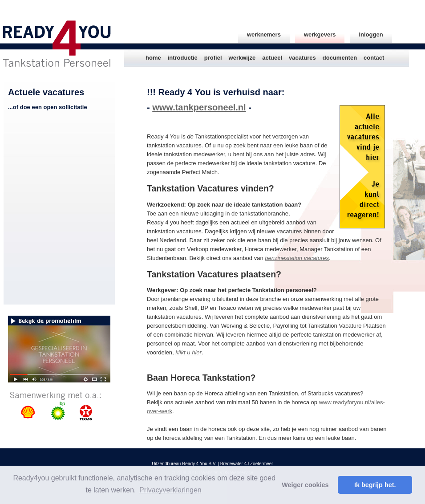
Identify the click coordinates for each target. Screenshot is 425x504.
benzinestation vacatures (297, 258)
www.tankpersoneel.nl (199, 107)
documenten (340, 58)
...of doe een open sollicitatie (48, 107)
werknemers (264, 35)
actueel (272, 58)
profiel (213, 58)
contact (374, 58)
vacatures (302, 58)
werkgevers (320, 35)
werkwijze (242, 58)
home (153, 58)
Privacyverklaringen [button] (170, 490)
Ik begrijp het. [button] (375, 485)
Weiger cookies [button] (305, 485)
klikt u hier (188, 352)
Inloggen (371, 35)
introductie (183, 58)
